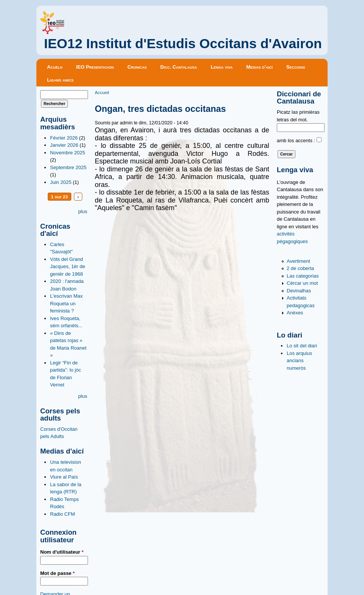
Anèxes (295, 313)
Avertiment (298, 261)
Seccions (296, 67)
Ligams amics (60, 80)
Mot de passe (57, 573)
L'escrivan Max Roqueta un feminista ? (66, 303)
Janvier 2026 (64, 145)
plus (83, 211)
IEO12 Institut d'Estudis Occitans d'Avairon (183, 44)
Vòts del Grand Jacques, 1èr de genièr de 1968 (68, 267)
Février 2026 (64, 138)
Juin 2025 (61, 182)
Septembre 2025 (68, 167)
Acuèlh (55, 67)
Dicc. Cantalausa (179, 67)
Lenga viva (222, 67)
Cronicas (137, 67)
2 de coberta (300, 268)
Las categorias (303, 276)
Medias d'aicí (260, 67)
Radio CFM (63, 514)
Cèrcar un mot (302, 283)
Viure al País (64, 477)
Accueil (102, 92)
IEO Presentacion (95, 67)
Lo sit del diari (302, 346)
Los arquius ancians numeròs (299, 361)
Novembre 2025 (68, 153)
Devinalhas (299, 291)
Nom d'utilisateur (62, 552)
